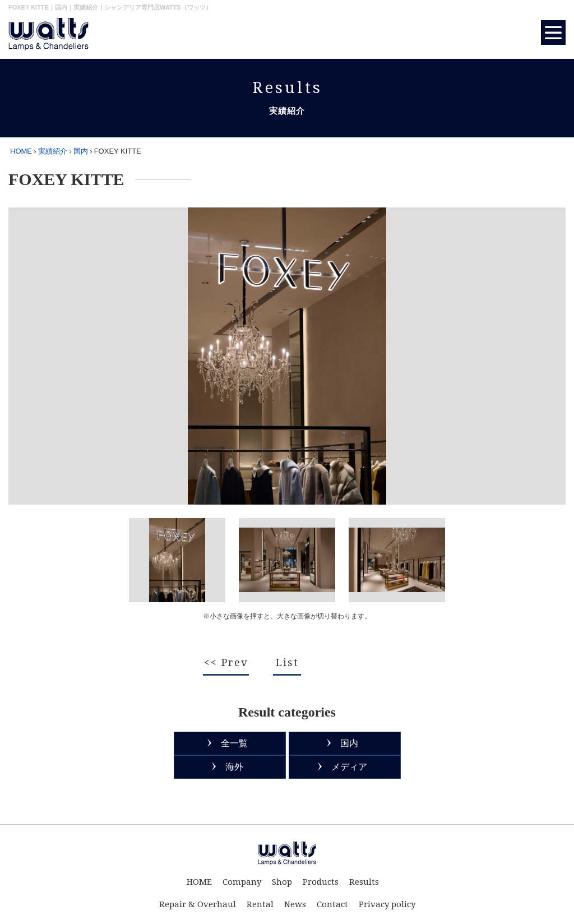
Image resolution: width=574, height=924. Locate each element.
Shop (282, 882)
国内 (81, 151)
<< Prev (226, 662)
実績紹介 (53, 151)
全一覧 (234, 743)
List (287, 662)
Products (321, 882)
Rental (260, 904)
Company (242, 882)
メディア (349, 767)
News (295, 904)
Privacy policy (387, 904)
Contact (332, 904)
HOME (21, 151)
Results (364, 882)
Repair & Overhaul (198, 904)
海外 (234, 767)
